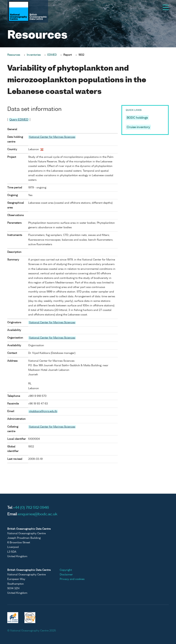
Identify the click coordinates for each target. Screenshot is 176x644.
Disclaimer (66, 575)
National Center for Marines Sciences (52, 137)
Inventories (34, 55)
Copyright (66, 570)
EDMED (52, 55)
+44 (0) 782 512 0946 (31, 508)
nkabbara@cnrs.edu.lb (43, 411)
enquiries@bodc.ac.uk (38, 514)
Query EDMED (19, 120)
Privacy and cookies (72, 579)
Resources (14, 55)
